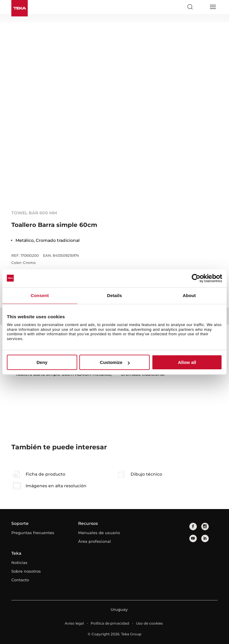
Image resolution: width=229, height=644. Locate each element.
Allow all (187, 362)
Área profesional (95, 541)
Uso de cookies (149, 623)
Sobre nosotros (26, 571)
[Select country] (201, 7)
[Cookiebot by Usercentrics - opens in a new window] (196, 278)
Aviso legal (74, 623)
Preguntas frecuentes (33, 533)
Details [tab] (114, 295)
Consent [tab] (40, 295)
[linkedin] (205, 538)
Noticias (19, 562)
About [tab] (189, 295)
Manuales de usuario (99, 533)
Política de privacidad (110, 623)
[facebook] (193, 527)
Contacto (20, 580)
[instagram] (205, 527)
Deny (42, 362)
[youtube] (193, 538)
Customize (115, 362)
